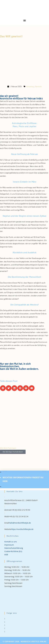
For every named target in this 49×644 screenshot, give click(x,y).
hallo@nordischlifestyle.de (20, 523)
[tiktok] (5, 632)
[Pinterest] (5, 628)
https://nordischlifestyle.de (22, 529)
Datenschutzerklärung (14, 548)
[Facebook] (5, 622)
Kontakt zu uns (11, 542)
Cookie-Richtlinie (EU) (13, 551)
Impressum (9, 545)
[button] (3, 388)
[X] (5, 619)
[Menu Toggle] (25, 20)
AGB (6, 555)
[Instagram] (5, 625)
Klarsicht (38, 86)
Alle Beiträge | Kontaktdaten (13, 452)
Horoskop (30, 86)
